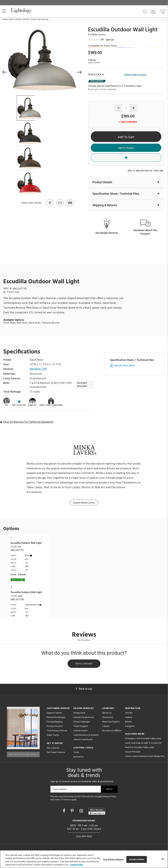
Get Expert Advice (56, 753)
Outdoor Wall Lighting (40, 19)
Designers (130, 727)
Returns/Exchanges (56, 718)
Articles (129, 714)
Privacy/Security (55, 727)
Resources (79, 758)
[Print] (70, 206)
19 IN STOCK (96, 75)
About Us (107, 714)
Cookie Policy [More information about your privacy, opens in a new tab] (77, 865)
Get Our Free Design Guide (23, 754)
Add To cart (18, 580)
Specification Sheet (125, 366)
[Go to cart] (163, 11)
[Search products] (145, 11)
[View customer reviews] (97, 812)
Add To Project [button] (126, 148)
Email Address (60, 790)
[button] (4, 11)
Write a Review (84, 664)
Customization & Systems (86, 736)
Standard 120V (39, 369)
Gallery (129, 718)
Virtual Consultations (84, 718)
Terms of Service (63, 801)
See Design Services (107, 233)
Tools (76, 753)
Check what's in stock (135, 75)
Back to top (84, 690)
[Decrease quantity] (119, 108)
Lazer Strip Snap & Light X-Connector (143, 744)
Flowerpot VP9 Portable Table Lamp (143, 740)
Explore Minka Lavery (84, 503)
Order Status (53, 736)
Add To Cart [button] (126, 137)
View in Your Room (83, 741)
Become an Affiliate (112, 732)
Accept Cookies (137, 859)
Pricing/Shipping (55, 723)
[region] (84, 859)
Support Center (54, 714)
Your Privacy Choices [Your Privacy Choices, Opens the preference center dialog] (113, 859)
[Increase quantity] (133, 108)
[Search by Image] (153, 12)
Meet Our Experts (111, 723)
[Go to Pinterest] (50, 206)
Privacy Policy (109, 798)
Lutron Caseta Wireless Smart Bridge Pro (145, 757)
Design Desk (79, 714)
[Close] (163, 859)
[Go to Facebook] (64, 812)
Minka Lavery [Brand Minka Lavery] (98, 35)
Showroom (108, 718)
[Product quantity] (126, 108)
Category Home (8, 19)
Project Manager (82, 723)
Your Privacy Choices (57, 732)
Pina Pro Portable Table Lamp (140, 748)
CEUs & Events (80, 732)
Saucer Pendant (133, 753)
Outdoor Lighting (22, 19)
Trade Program (81, 727)
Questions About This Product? (145, 232)
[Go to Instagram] (82, 812)
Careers (106, 727)
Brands (128, 723)
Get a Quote (53, 749)
